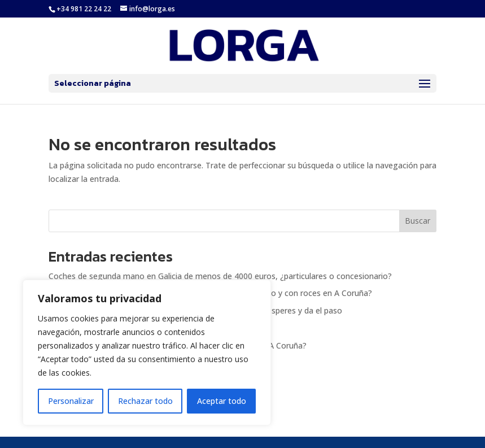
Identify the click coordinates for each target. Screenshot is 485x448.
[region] (147, 353)
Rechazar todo (145, 401)
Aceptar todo (222, 401)
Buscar (418, 221)
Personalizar (71, 401)
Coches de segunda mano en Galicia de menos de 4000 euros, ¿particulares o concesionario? (220, 276)
